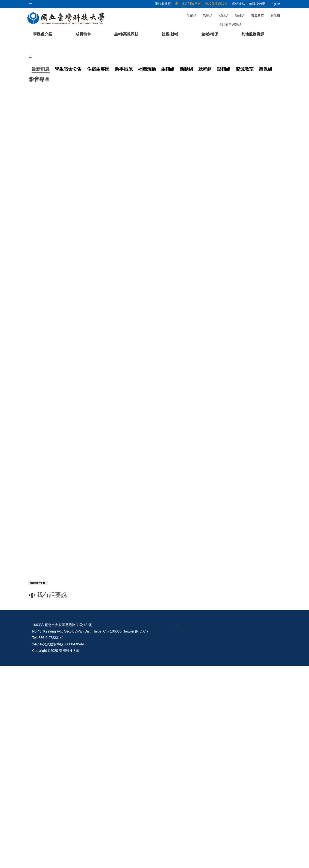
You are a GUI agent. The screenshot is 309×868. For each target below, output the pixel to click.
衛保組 (275, 16)
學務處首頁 (163, 4)
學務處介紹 (43, 34)
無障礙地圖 (257, 4)
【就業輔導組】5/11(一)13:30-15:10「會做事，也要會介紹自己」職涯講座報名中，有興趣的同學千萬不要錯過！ (116, 209)
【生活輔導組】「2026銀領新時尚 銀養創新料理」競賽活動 (76, 226)
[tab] (226, 133)
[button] (10, 88)
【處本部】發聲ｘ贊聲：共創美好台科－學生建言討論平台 (75, 184)
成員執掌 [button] (83, 34)
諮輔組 (240, 16)
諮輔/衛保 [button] (210, 34)
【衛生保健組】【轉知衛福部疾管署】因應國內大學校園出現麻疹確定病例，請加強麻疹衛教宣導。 (106, 218)
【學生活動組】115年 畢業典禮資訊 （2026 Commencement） (79, 192)
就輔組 (224, 16)
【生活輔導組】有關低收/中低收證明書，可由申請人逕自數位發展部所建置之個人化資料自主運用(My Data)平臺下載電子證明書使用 (131, 201)
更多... (154, 272)
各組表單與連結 (230, 24)
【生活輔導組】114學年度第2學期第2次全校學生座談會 (73, 252)
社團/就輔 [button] (170, 34)
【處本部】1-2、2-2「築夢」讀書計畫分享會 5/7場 (69, 244)
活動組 (208, 16)
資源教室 (257, 16)
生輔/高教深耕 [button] (126, 34)
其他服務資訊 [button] (253, 34)
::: (30, 151)
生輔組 (192, 16)
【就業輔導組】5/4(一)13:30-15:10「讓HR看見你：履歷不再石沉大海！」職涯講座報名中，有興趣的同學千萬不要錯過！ (123, 261)
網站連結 (238, 4)
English (275, 4)
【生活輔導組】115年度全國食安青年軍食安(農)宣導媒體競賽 (78, 235)
